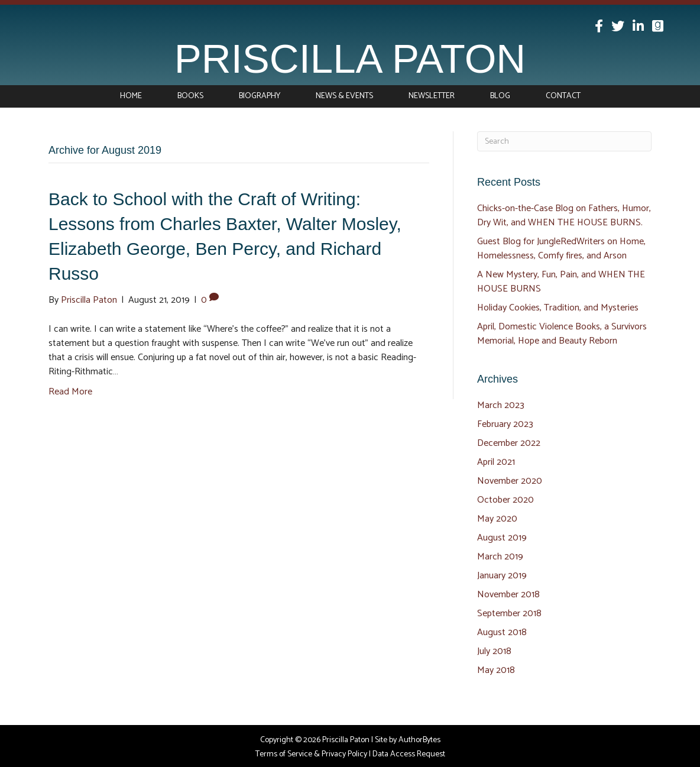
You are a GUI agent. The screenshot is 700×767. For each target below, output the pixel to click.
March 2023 (501, 405)
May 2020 (497, 519)
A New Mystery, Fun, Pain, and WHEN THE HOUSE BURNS (561, 282)
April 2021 (496, 462)
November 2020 (510, 481)
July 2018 (494, 651)
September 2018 (509, 614)
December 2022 (509, 443)
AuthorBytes (419, 740)
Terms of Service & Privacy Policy (311, 754)
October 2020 (505, 500)
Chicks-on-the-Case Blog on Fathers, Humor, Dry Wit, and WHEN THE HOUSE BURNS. (564, 216)
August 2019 (502, 538)
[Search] (564, 141)
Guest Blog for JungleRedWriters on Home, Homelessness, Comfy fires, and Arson (561, 249)
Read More (70, 392)
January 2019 (502, 576)
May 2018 (496, 670)
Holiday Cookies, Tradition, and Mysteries (558, 308)
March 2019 (500, 557)
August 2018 (502, 632)
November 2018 (508, 595)
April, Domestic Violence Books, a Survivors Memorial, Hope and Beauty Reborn (562, 334)
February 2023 (505, 424)
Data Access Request (409, 754)
